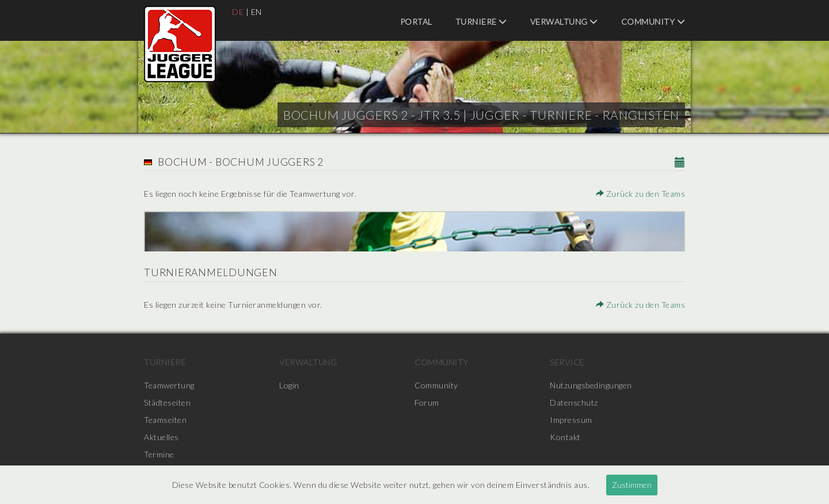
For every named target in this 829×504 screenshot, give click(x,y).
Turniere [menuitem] (481, 22)
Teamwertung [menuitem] (169, 385)
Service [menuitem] (567, 362)
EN (256, 12)
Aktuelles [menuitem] (161, 437)
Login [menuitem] (289, 385)
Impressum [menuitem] (571, 420)
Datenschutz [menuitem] (574, 402)
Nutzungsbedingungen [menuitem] (591, 385)
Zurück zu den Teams (641, 194)
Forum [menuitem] (427, 402)
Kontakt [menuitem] (565, 437)
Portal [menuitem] (416, 22)
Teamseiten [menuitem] (165, 420)
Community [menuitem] (653, 22)
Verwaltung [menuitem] (564, 22)
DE (238, 12)
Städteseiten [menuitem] (167, 402)
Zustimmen (632, 485)
